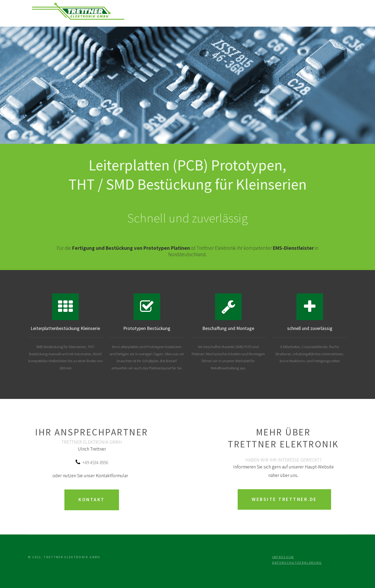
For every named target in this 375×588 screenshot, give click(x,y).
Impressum (283, 557)
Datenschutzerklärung (297, 563)
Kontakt (92, 500)
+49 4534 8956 (95, 463)
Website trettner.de (284, 499)
